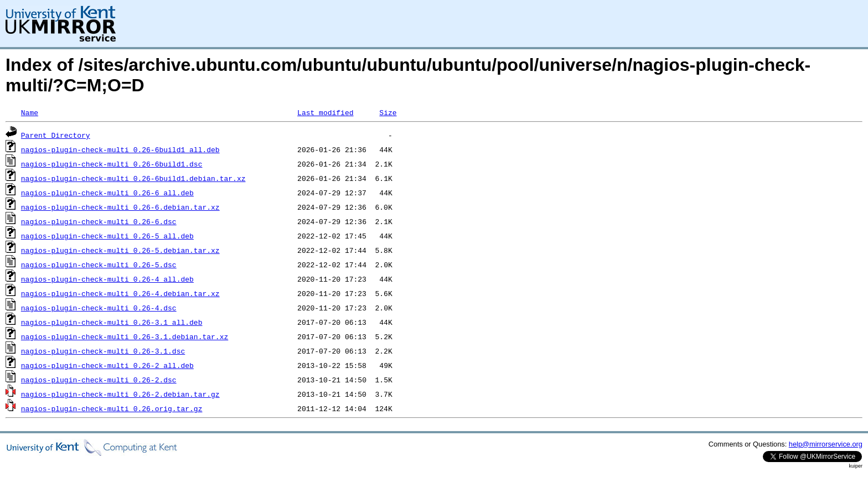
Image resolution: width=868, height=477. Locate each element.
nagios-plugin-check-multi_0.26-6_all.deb (107, 193)
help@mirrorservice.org (826, 444)
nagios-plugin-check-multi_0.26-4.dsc (99, 308)
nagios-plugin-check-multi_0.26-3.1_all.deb (112, 322)
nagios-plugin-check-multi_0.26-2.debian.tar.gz (120, 394)
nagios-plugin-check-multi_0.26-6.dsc (99, 221)
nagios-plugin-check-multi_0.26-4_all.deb (107, 279)
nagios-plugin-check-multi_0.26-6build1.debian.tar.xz (133, 178)
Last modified (325, 112)
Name (30, 112)
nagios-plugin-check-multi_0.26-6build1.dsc (112, 164)
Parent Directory (56, 135)
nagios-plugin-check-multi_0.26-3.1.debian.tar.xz (125, 336)
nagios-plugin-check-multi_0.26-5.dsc (99, 265)
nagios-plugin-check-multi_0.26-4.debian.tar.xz (120, 293)
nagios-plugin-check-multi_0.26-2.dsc (99, 380)
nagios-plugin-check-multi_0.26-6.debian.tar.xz (120, 207)
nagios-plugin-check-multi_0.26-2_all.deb (107, 365)
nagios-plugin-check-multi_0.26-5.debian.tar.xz (120, 250)
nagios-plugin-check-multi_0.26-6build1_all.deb (120, 149)
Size (388, 112)
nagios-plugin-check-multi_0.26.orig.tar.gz (112, 408)
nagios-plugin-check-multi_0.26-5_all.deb (107, 236)
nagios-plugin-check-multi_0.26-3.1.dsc (103, 351)
